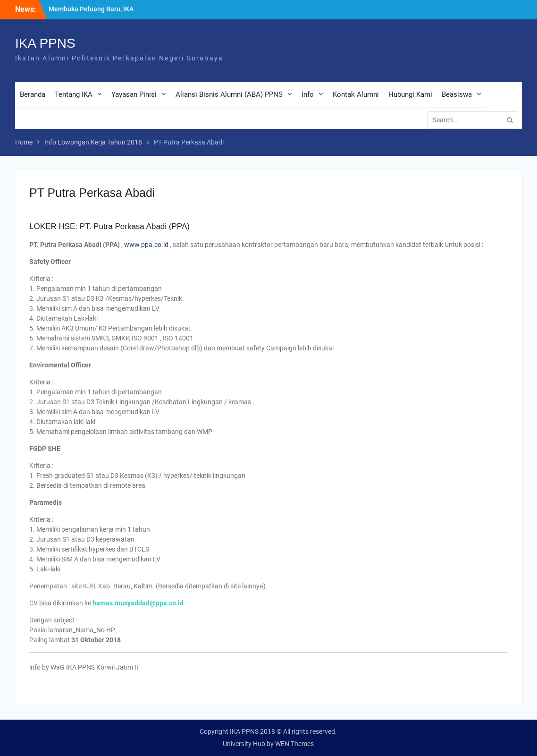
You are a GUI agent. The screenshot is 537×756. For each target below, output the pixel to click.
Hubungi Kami (410, 94)
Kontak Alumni (356, 94)
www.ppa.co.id (146, 245)
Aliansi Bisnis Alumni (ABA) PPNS (229, 94)
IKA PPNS (45, 43)
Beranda (33, 94)
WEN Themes (294, 744)
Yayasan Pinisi (134, 94)
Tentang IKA (74, 94)
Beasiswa (457, 94)
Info (308, 94)
